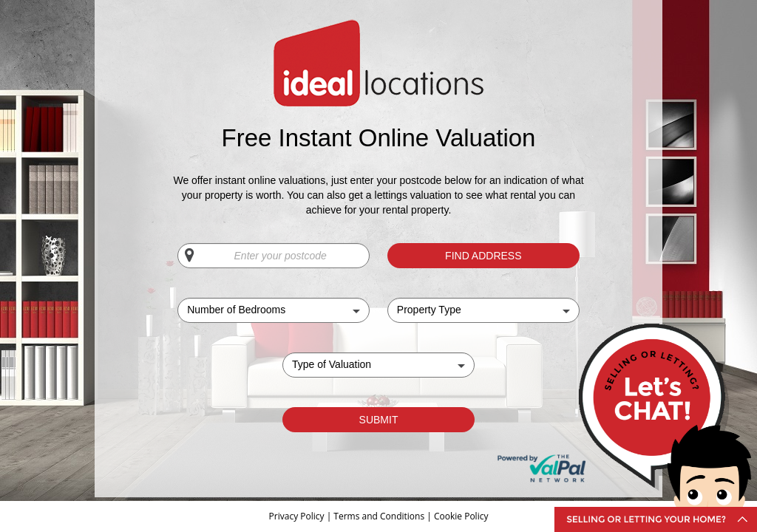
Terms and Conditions (379, 516)
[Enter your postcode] (274, 256)
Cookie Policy (461, 516)
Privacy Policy (298, 516)
